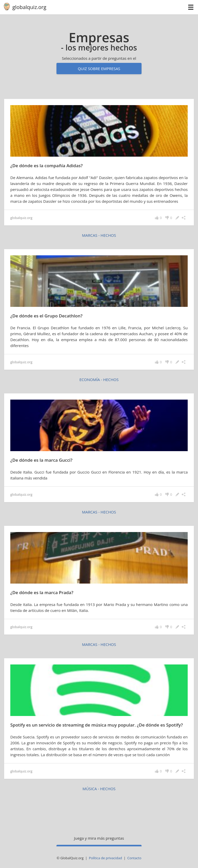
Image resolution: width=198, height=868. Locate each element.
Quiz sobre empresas (99, 69)
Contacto (134, 858)
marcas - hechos (99, 235)
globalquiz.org (29, 7)
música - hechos (99, 789)
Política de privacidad (105, 858)
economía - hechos (99, 380)
